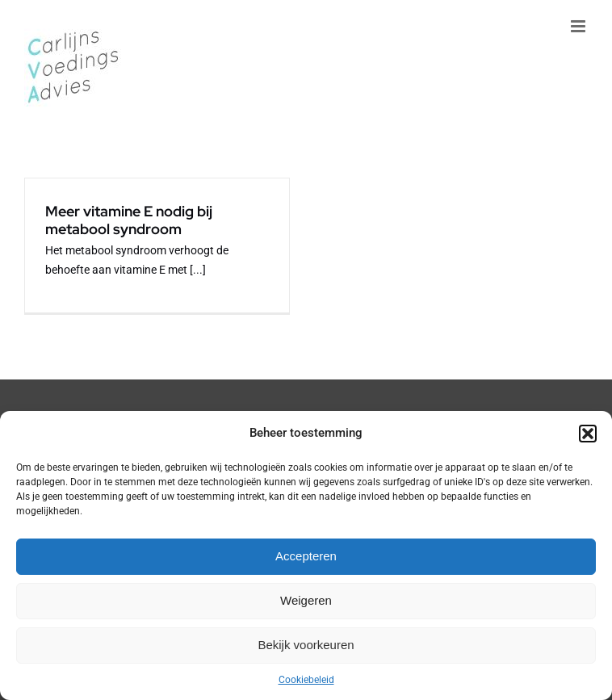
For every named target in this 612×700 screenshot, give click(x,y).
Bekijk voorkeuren (306, 645)
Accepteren (306, 556)
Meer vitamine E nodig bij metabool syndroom (129, 220)
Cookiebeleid (306, 680)
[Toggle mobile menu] (579, 26)
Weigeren (306, 600)
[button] (588, 434)
